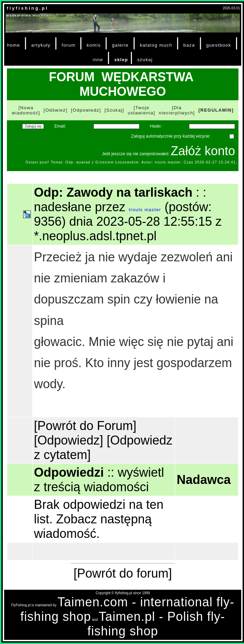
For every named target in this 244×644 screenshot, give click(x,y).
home (13, 45)
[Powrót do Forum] (85, 426)
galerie (120, 45)
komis (94, 45)
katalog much (156, 45)
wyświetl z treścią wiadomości (99, 480)
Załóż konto (203, 151)
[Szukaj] (114, 110)
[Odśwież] (56, 110)
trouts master (145, 210)
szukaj (145, 60)
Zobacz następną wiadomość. (93, 526)
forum (69, 45)
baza (189, 45)
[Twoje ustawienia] (142, 110)
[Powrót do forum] (123, 573)
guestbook (219, 45)
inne (98, 60)
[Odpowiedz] (86, 110)
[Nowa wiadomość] (26, 110)
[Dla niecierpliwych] (177, 110)
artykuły (41, 45)
